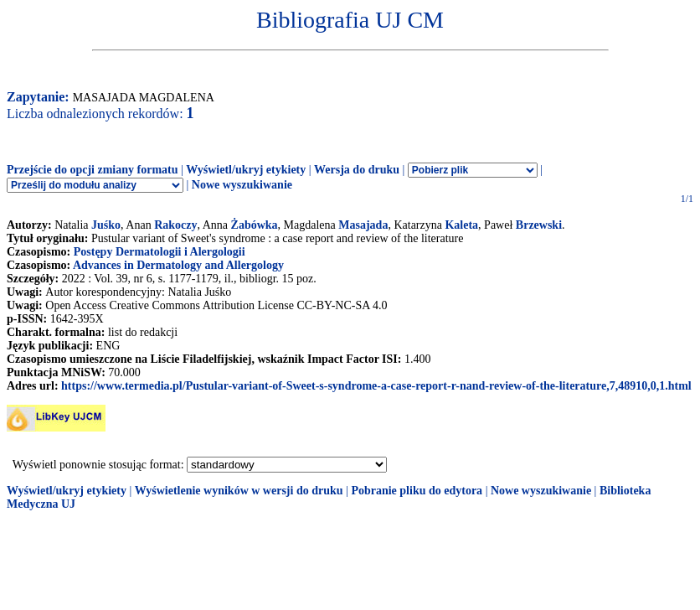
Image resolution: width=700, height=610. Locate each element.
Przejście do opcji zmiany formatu (93, 170)
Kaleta (461, 225)
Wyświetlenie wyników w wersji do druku (239, 491)
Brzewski (539, 225)
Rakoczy (175, 225)
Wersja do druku (357, 170)
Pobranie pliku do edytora (417, 491)
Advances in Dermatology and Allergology (178, 265)
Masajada (363, 225)
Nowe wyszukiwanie (242, 185)
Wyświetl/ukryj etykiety (246, 170)
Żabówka (255, 225)
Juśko (106, 225)
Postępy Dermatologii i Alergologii (160, 252)
